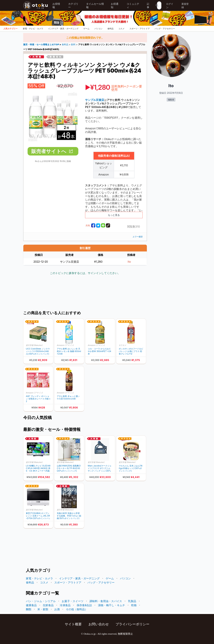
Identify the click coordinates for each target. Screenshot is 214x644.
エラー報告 (138, 237)
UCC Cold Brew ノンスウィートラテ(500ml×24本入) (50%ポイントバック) (38, 351)
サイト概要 (73, 624)
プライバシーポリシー (132, 624)
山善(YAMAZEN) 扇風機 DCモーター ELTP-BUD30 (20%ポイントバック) (69, 468)
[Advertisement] (85, 293)
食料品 (110, 29)
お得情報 (56, 6)
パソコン (98, 29)
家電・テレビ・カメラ (33, 29)
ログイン (170, 6)
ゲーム (86, 29)
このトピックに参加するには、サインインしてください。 (85, 273)
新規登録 (185, 6)
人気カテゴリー (10, 29)
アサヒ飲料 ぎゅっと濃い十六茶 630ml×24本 (68, 397)
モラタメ (122, 345)
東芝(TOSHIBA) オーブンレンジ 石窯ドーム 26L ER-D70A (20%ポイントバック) (38, 516)
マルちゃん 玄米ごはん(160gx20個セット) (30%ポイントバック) (131, 468)
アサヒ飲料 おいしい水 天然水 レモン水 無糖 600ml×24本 (69, 351)
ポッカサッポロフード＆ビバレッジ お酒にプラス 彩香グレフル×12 (131, 351)
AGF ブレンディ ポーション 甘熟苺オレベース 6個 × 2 (38, 399)
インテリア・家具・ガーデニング (63, 29)
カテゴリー (73, 6)
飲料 (73, 45)
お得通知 (115, 6)
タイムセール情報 (95, 6)
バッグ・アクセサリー (165, 29)
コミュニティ (133, 6)
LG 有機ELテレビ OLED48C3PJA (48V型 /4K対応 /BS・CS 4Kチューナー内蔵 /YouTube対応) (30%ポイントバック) (38, 468)
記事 (148, 6)
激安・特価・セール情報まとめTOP (41, 45)
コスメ (121, 29)
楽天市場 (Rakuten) (34, 345)
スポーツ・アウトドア (140, 29)
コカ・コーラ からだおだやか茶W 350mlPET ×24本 (99, 351)
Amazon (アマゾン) (65, 345)
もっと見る (114, 215)
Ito (129, 262)
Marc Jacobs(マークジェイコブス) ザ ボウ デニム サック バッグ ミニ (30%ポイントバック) (100, 468)
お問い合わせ (99, 624)
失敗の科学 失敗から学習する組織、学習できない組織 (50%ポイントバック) (69, 516)
